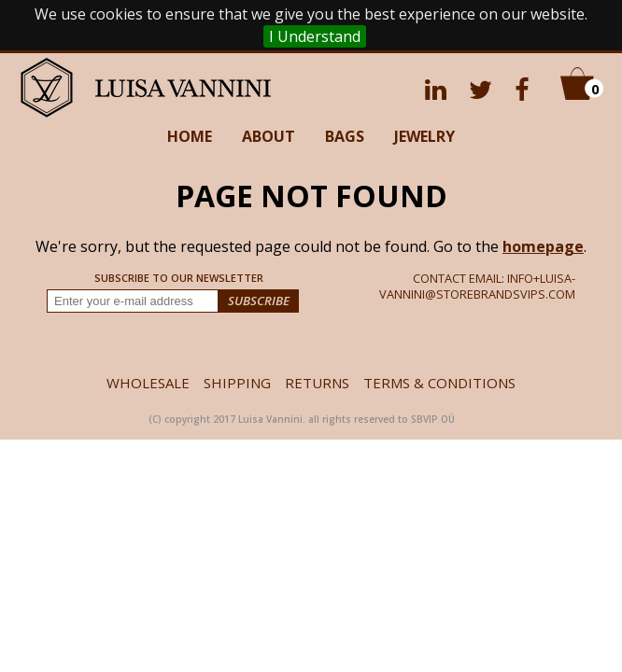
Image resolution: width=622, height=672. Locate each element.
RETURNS (317, 383)
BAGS (345, 136)
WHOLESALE (148, 383)
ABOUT (269, 136)
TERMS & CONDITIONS (439, 383)
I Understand (315, 36)
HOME (190, 136)
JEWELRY (424, 136)
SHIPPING (237, 383)
